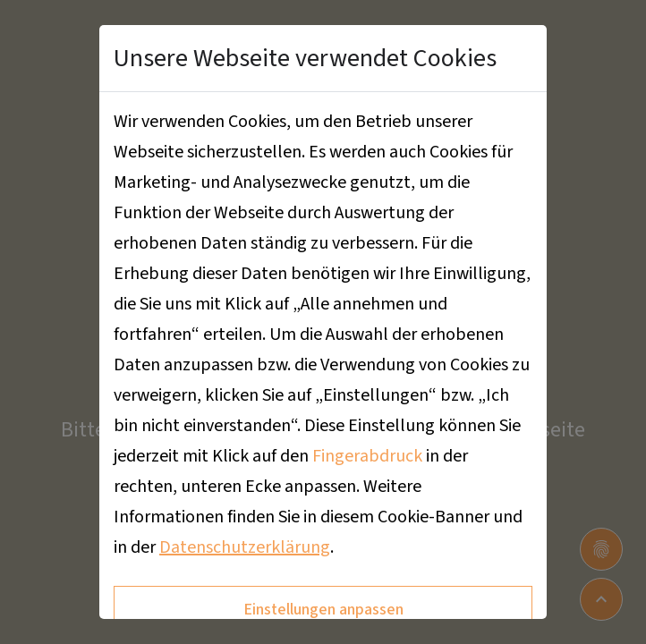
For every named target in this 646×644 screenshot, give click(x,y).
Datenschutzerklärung (245, 547)
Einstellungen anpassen (323, 610)
